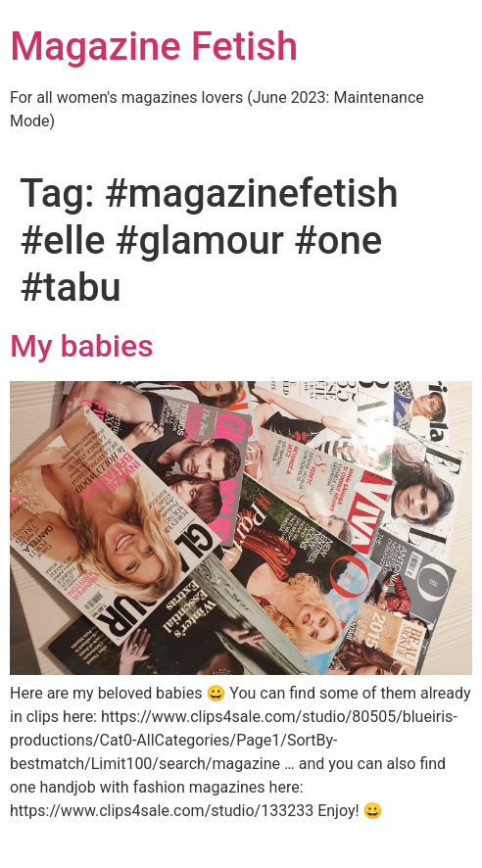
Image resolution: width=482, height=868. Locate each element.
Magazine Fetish (154, 47)
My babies (82, 346)
